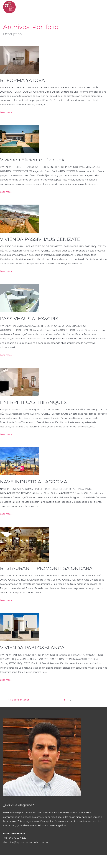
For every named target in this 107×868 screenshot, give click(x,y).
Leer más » (6, 112)
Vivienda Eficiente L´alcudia (33, 160)
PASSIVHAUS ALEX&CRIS (29, 319)
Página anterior (19, 700)
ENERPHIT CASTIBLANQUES (33, 402)
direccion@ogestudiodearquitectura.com (27, 842)
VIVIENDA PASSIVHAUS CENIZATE (40, 239)
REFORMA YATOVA (22, 80)
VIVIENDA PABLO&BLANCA (32, 648)
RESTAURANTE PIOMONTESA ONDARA (46, 568)
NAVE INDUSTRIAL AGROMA (34, 482)
